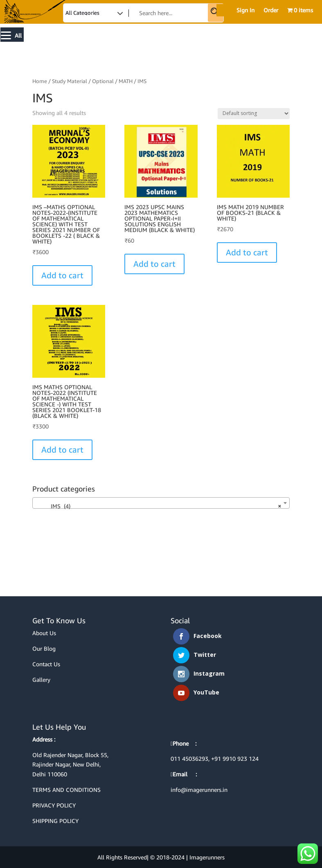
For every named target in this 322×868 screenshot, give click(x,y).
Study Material (70, 81)
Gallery (41, 680)
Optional (103, 81)
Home (40, 81)
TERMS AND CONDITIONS (66, 790)
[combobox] (161, 503)
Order (271, 10)
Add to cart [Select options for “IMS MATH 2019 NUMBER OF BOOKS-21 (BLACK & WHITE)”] (247, 252)
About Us (44, 633)
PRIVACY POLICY (54, 805)
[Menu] (12, 35)
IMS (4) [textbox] (159, 506)
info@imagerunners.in (199, 790)
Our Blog (44, 648)
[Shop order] (254, 114)
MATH (126, 81)
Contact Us (46, 664)
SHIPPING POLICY (55, 821)
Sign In (245, 10)
